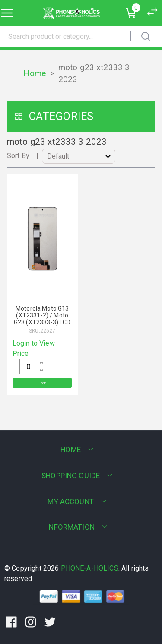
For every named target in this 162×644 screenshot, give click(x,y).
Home (35, 73)
